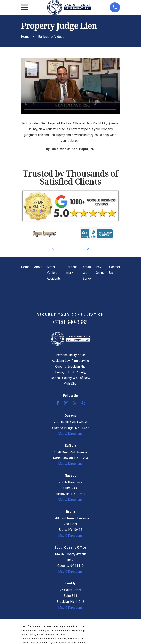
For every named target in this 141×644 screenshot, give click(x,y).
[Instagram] (66, 403)
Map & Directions (70, 434)
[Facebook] (58, 403)
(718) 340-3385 (70, 322)
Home (25, 267)
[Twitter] (75, 403)
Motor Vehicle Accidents (54, 273)
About (38, 267)
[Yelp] (83, 403)
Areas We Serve (87, 273)
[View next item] (88, 248)
